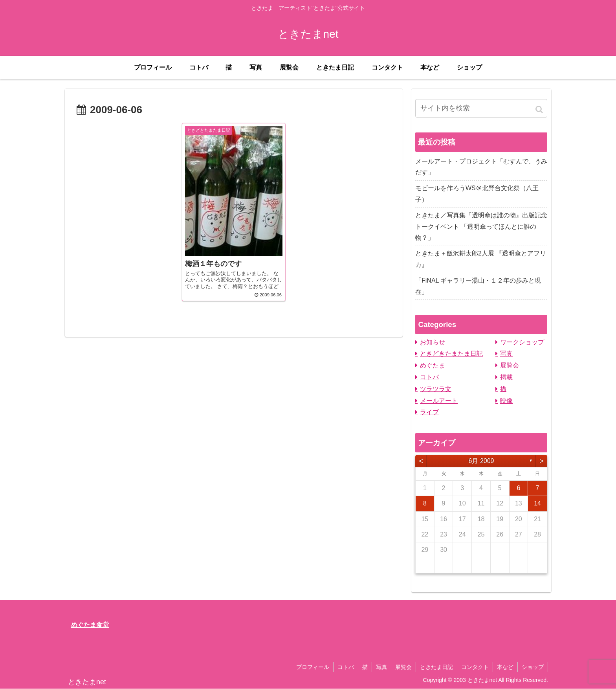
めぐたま (433, 365)
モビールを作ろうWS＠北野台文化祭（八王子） (477, 194)
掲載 (506, 377)
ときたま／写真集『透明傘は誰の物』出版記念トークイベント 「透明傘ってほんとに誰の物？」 (481, 227)
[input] (481, 108)
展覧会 (510, 365)
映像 (506, 401)
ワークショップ (522, 342)
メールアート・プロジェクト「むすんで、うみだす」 (481, 167)
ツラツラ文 (436, 389)
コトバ (429, 377)
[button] (540, 109)
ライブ (429, 412)
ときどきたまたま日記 (451, 354)
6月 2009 (481, 461)
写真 (506, 354)
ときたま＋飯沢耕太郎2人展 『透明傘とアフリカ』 (481, 259)
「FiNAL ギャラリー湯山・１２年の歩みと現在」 (478, 286)
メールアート (439, 401)
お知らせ (433, 342)
